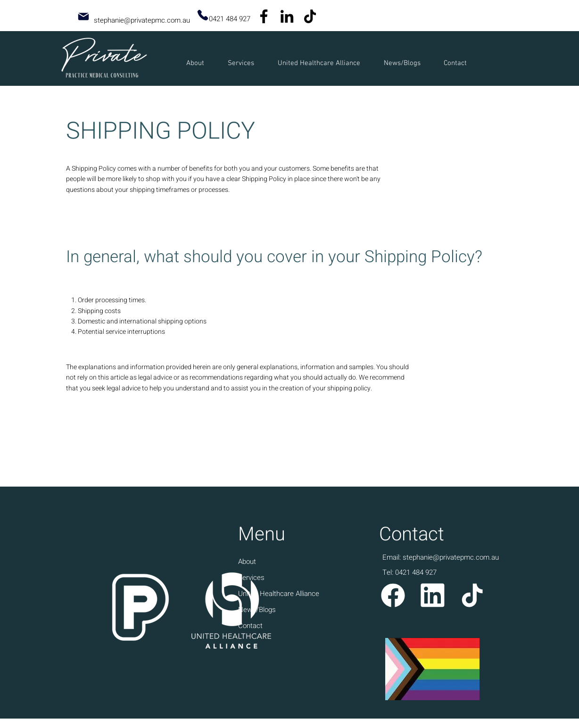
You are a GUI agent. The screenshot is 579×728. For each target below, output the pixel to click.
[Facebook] (264, 16)
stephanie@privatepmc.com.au (142, 20)
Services (251, 578)
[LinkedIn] (287, 16)
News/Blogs (257, 610)
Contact (250, 626)
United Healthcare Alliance (279, 594)
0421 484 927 (230, 19)
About (247, 562)
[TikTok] (310, 16)
